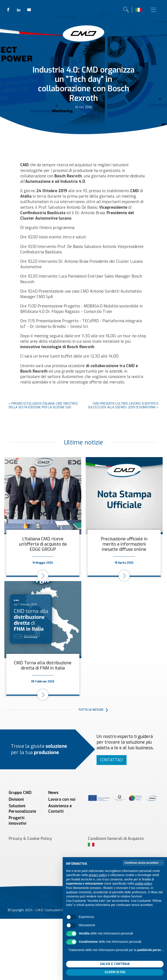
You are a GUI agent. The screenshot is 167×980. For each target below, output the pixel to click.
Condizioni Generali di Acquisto (116, 839)
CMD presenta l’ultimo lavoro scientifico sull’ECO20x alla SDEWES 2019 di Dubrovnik (123, 405)
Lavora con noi (62, 799)
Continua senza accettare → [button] (143, 871)
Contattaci (112, 760)
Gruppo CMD (20, 793)
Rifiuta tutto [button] (90, 972)
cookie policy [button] (143, 892)
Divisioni (16, 799)
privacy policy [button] (98, 883)
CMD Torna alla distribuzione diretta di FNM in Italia (43, 665)
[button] (120, 710)
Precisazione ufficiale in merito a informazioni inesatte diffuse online (124, 544)
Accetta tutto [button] (140, 972)
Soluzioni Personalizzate (22, 809)
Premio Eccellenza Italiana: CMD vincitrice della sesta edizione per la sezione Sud (43, 405)
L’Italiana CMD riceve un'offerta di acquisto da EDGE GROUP (43, 544)
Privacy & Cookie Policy (30, 839)
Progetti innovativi (18, 821)
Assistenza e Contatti (60, 809)
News (53, 793)
